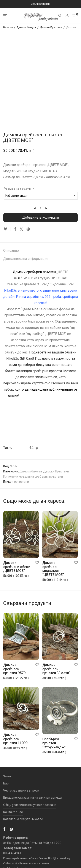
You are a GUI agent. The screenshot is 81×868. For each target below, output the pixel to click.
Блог (7, 783)
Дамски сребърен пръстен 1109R (15, 739)
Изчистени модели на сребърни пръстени (33, 477)
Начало (8, 27)
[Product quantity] (41, 208)
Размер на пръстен (19, 189)
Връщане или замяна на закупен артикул (33, 798)
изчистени (22, 482)
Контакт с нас (13, 812)
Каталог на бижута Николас (23, 819)
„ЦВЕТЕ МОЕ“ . (47, 427)
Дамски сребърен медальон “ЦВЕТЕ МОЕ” (53, 569)
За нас (8, 776)
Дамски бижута (26, 27)
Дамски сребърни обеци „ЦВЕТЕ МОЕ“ (17, 567)
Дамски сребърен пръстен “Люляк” (56, 669)
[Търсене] (60, 16)
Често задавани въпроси (21, 790)
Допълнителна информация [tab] (26, 259)
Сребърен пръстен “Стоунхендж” (54, 743)
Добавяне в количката (40, 217)
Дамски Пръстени (51, 27)
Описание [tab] (11, 251)
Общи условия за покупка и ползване (30, 805)
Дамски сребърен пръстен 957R (14, 669)
